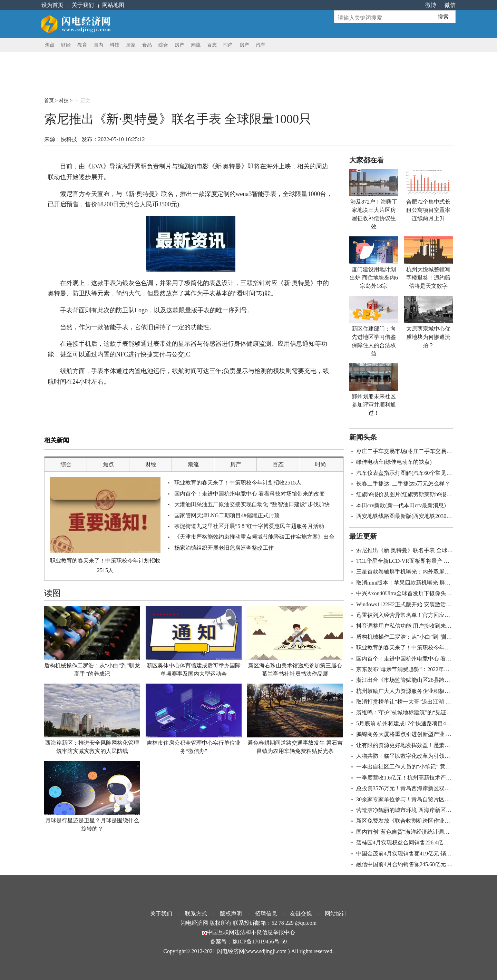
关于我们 (83, 5)
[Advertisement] (212, 67)
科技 (115, 45)
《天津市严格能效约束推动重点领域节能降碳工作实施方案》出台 (254, 537)
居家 (131, 45)
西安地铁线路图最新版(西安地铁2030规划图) (411, 516)
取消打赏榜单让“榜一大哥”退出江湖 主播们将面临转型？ (426, 702)
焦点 (50, 45)
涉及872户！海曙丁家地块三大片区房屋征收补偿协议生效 (374, 214)
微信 (450, 5)
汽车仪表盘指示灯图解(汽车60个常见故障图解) (413, 473)
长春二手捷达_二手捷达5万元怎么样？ (403, 484)
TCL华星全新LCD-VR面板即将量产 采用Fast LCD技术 (422, 561)
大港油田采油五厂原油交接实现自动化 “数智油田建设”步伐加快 (252, 504)
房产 (179, 45)
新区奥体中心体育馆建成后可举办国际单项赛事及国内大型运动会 (194, 670)
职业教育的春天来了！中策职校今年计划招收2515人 (105, 565)
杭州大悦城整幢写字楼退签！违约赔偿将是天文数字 (428, 278)
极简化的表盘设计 (146, 406)
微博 (431, 5)
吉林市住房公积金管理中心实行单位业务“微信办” (194, 747)
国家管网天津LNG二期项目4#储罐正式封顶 (227, 515)
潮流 (196, 45)
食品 (147, 45)
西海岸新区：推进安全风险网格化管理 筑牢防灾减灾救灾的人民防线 (92, 747)
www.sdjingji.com (266, 951)
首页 (49, 101)
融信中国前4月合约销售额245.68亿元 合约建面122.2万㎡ (425, 864)
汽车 (261, 45)
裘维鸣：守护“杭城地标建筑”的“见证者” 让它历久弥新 (422, 712)
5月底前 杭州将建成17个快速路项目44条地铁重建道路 (422, 723)
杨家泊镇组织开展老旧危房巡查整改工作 (224, 548)
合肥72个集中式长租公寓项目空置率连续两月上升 (428, 210)
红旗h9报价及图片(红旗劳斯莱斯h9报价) (405, 494)
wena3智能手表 (93, 406)
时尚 (228, 45)
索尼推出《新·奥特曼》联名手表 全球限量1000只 (416, 550)
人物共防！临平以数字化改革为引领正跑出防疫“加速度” (425, 756)
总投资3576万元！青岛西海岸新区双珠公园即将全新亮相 (425, 788)
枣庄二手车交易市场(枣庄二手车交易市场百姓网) (416, 451)
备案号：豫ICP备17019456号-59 (248, 942)
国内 (98, 45)
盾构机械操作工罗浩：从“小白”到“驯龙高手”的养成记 (92, 670)
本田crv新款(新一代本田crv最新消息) (401, 505)
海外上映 (70, 406)
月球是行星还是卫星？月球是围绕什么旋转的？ (92, 825)
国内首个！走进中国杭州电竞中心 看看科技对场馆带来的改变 (250, 494)
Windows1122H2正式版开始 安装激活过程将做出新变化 (423, 604)
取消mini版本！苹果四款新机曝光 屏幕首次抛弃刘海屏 (423, 583)
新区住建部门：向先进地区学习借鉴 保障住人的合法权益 (374, 341)
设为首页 (52, 5)
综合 (163, 45)
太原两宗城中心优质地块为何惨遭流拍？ (428, 337)
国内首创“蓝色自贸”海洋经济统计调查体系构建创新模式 (425, 832)
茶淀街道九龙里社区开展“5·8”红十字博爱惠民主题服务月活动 (249, 526)
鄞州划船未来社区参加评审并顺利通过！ (374, 405)
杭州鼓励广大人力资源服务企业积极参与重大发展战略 (422, 691)
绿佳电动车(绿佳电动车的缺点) (394, 462)
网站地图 (113, 5)
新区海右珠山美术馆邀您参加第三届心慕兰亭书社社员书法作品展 (295, 670)
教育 (82, 45)
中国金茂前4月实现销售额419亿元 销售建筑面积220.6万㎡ (427, 854)
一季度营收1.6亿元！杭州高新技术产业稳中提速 (415, 778)
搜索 (443, 17)
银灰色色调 (118, 406)
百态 (212, 45)
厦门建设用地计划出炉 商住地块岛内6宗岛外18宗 (374, 278)
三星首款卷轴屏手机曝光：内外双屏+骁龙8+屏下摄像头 (424, 572)
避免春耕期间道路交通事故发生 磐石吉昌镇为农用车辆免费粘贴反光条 (295, 747)
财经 (66, 45)
